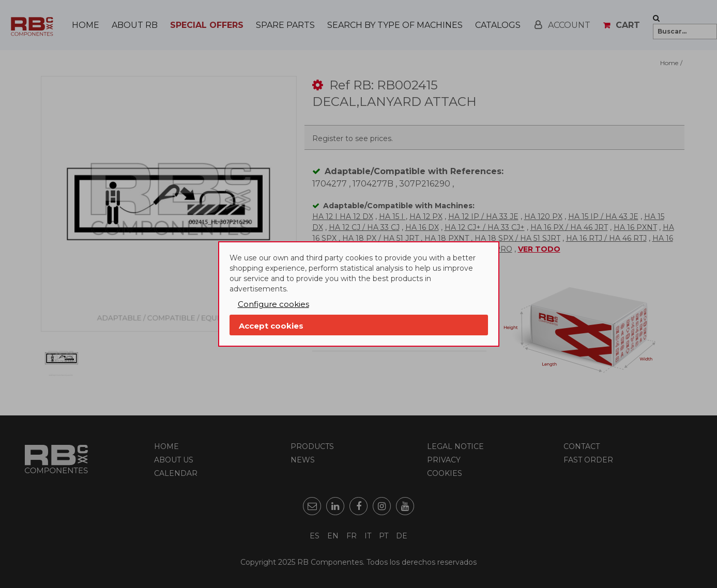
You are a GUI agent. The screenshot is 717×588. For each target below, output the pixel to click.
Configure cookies (273, 304)
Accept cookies (271, 326)
